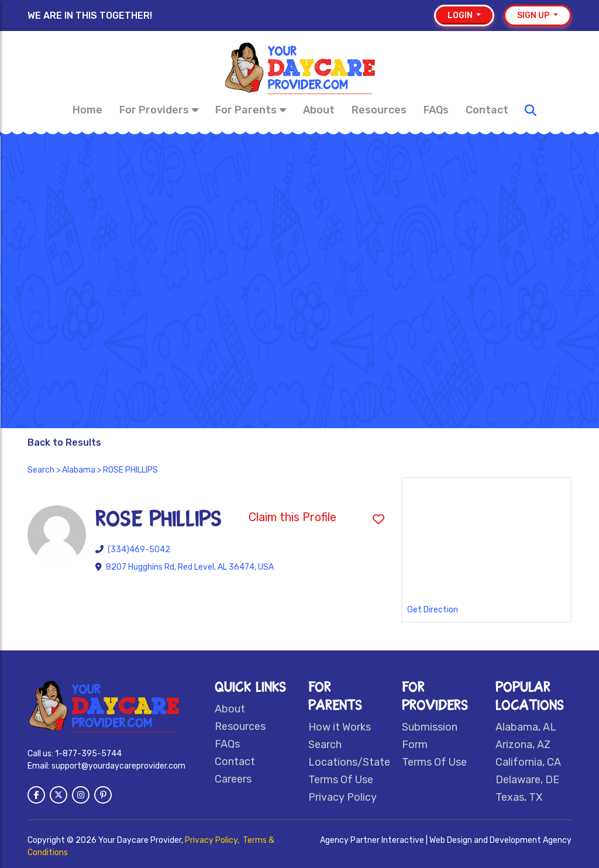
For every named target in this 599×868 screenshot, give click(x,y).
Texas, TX (519, 797)
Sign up (534, 15)
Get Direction (433, 610)
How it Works (340, 727)
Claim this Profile (292, 517)
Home (87, 110)
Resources (379, 110)
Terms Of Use (341, 780)
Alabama (79, 470)
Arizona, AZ (523, 745)
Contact (487, 110)
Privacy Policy (342, 797)
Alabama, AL (526, 727)
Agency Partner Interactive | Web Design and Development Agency (446, 840)
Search (41, 470)
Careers (233, 779)
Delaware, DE (527, 780)
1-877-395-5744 (88, 754)
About (319, 110)
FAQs (436, 110)
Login (461, 15)
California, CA (528, 762)
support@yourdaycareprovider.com (118, 766)
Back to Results (64, 442)
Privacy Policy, (213, 840)
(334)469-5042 (139, 550)
